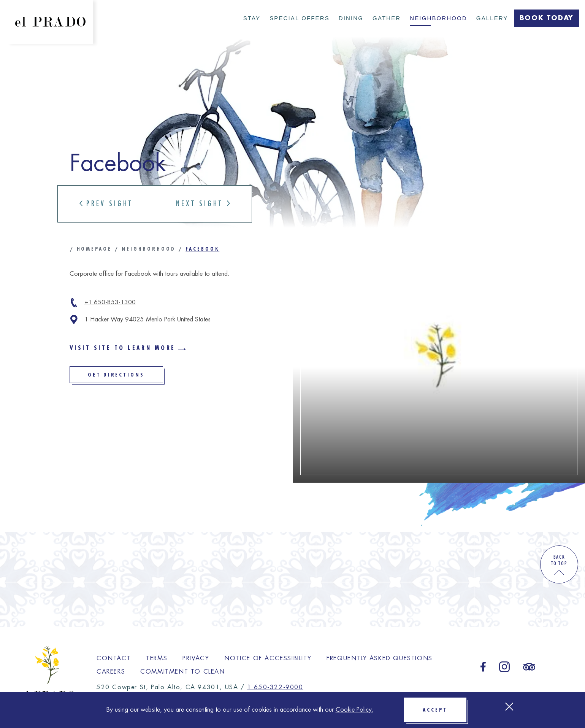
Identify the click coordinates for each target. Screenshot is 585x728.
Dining (351, 18)
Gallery (492, 18)
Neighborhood (438, 18)
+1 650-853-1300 (110, 302)
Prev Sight (106, 203)
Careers (111, 672)
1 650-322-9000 (275, 687)
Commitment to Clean (182, 672)
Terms (157, 658)
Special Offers (300, 18)
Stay (252, 18)
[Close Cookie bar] (509, 707)
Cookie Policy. (354, 710)
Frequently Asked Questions (380, 658)
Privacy (196, 658)
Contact (114, 658)
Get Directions (125, 378)
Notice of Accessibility (268, 658)
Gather (387, 18)
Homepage (94, 249)
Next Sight (203, 203)
